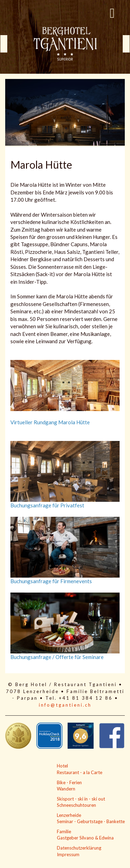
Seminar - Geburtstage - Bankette (91, 821)
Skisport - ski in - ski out (81, 799)
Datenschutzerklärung (79, 848)
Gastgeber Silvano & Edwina (85, 838)
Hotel (62, 766)
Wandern (66, 789)
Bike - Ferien (69, 782)
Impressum (68, 854)
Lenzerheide (69, 815)
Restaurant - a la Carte (80, 772)
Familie (64, 831)
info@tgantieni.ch (65, 705)
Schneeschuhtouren (76, 805)
